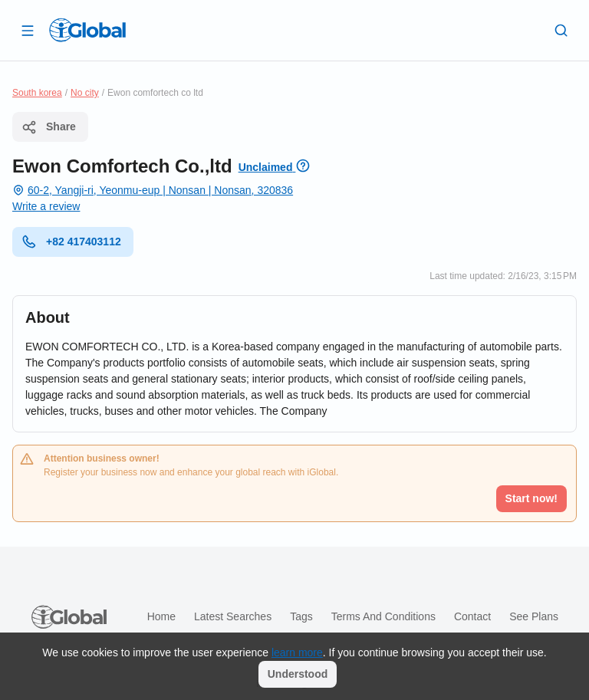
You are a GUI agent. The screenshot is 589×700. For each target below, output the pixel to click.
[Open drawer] (28, 30)
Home (161, 616)
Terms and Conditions (383, 616)
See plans (534, 616)
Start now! (531, 498)
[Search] (561, 30)
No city (85, 93)
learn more (297, 652)
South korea (37, 93)
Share (49, 127)
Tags (301, 616)
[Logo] (87, 30)
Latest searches (233, 616)
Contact (472, 616)
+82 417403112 (71, 242)
